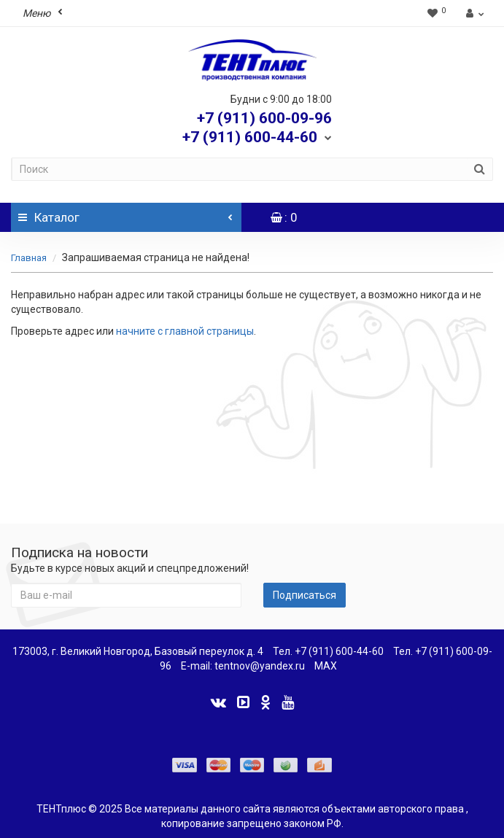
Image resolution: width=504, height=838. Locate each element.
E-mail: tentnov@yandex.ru (243, 666)
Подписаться (305, 595)
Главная (29, 258)
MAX (326, 666)
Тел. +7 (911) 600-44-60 (328, 651)
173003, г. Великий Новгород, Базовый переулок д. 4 (138, 651)
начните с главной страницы (185, 331)
